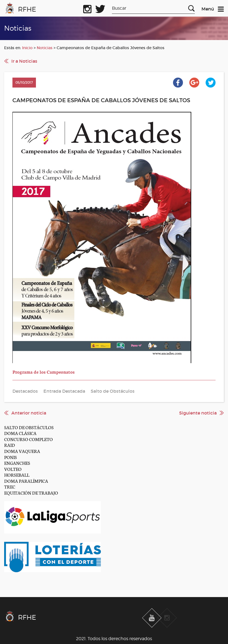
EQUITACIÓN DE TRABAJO (31, 493)
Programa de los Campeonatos (44, 372)
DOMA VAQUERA (22, 451)
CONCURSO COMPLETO (28, 439)
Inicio (27, 48)
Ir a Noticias (24, 61)
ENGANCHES (17, 463)
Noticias (45, 48)
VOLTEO (13, 469)
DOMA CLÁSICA (20, 433)
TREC (10, 486)
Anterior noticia (29, 413)
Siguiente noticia (198, 413)
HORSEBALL (17, 475)
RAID (10, 445)
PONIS (11, 457)
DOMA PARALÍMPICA (26, 481)
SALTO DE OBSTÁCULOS (29, 427)
